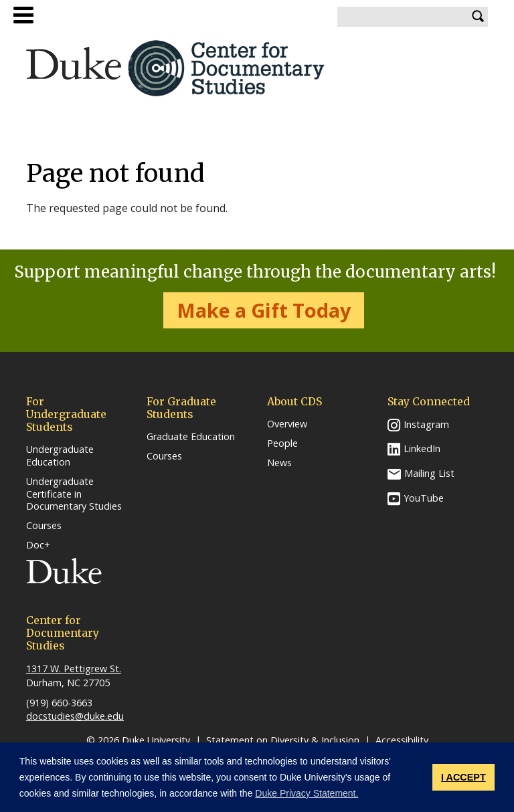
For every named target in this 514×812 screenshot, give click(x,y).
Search (478, 17)
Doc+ (38, 545)
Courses (44, 526)
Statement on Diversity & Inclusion (283, 740)
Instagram (426, 424)
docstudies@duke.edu (75, 716)
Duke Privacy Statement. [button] (307, 793)
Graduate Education (191, 437)
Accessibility (402, 740)
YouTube (424, 498)
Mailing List (429, 473)
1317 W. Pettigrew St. (74, 669)
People (282, 443)
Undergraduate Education (60, 456)
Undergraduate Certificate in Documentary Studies (74, 494)
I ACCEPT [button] (463, 777)
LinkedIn (422, 448)
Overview (287, 424)
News (279, 463)
